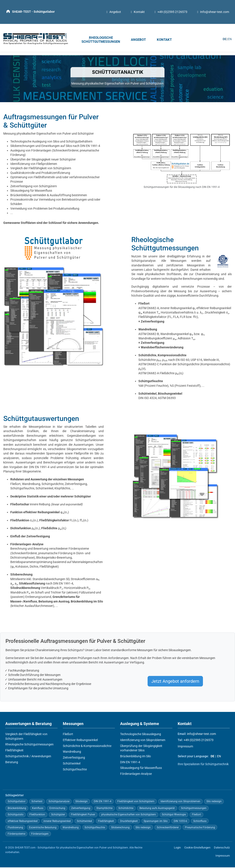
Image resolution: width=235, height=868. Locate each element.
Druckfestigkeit (129, 822)
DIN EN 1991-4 (130, 763)
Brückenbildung (17, 809)
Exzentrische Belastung (43, 828)
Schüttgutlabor (17, 802)
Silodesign (81, 802)
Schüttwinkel (72, 764)
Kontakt (137, 12)
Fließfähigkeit (14, 751)
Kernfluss (38, 809)
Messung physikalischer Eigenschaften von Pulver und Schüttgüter (49, 134)
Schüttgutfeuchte (75, 770)
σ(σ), (40, 521)
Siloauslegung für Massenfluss (31, 191)
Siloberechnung (120, 828)
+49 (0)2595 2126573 (170, 12)
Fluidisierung (15, 828)
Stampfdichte (104, 809)
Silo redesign (214, 802)
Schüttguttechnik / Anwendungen (28, 757)
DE (225, 39)
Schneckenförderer (168, 828)
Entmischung (57, 809)
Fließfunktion (37, 815)
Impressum (185, 747)
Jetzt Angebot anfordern (175, 682)
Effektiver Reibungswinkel (80, 741)
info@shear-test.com (202, 735)
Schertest (37, 802)
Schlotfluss (200, 822)
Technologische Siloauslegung (141, 735)
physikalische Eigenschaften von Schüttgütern (129, 815)
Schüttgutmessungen (194, 809)
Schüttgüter (58, 815)
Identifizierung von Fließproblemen (34, 164)
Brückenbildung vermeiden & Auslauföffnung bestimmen (49, 196)
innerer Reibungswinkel (57, 822)
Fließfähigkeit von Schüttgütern (50, 169)
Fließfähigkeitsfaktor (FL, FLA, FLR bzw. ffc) (168, 318)
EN (230, 39)
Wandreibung (72, 752)
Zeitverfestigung (153, 322)
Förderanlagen (40, 834)
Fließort (68, 735)
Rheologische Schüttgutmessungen (29, 745)
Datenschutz (222, 848)
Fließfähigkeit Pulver (83, 815)
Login (177, 848)
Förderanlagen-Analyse (136, 774)
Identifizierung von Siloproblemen (143, 741)
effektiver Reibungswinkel (23, 822)
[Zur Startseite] (30, 11)
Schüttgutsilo (16, 815)
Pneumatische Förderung (200, 828)
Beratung (12, 763)
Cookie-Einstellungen (197, 848)
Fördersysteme (16, 834)
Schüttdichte (126, 809)
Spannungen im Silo (156, 822)
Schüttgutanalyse (59, 802)
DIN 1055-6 (180, 822)
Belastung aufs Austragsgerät (157, 809)
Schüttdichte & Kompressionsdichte (87, 747)
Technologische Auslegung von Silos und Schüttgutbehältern (51, 142)
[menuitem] (102, 41)
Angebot (113, 12)
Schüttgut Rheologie (174, 815)
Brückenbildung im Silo (136, 757)
